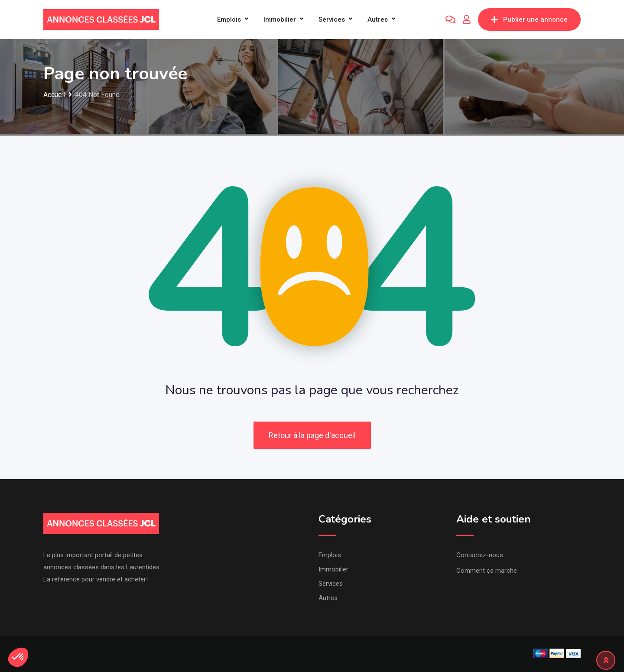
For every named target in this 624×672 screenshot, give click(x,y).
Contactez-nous (480, 555)
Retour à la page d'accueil (312, 435)
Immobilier (280, 19)
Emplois (229, 19)
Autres (378, 19)
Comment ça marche (487, 571)
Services (332, 19)
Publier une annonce (529, 19)
